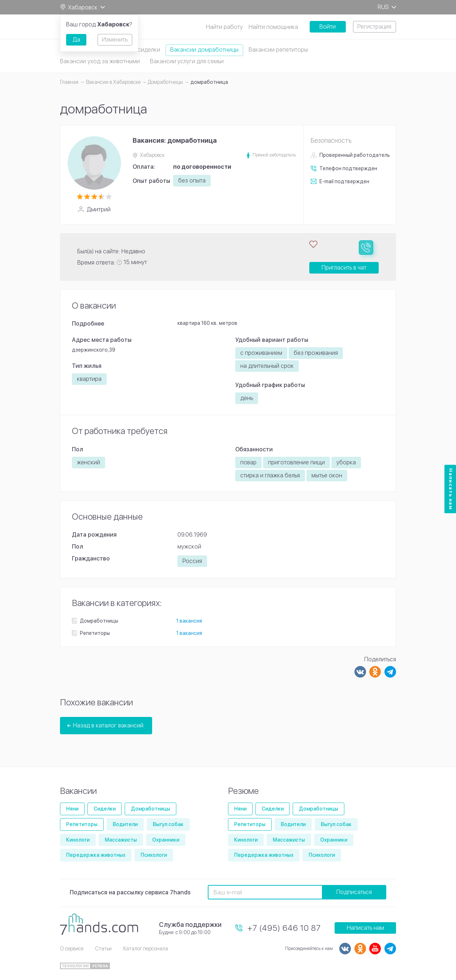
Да (76, 40)
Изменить (115, 40)
